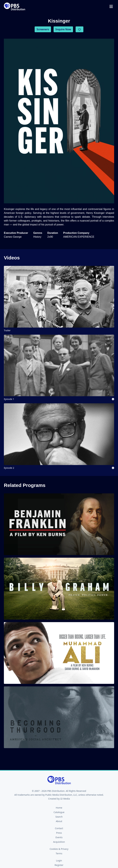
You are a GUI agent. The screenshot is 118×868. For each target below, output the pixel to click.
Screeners (43, 29)
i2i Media (65, 799)
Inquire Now (63, 29)
